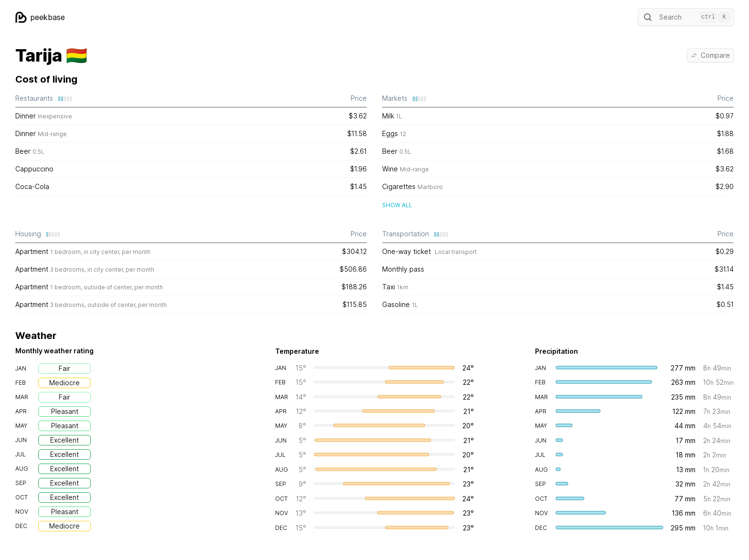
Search (686, 17)
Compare (711, 55)
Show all (397, 205)
